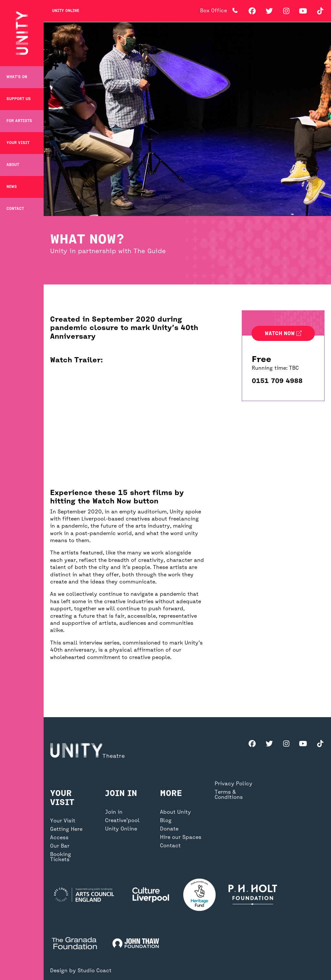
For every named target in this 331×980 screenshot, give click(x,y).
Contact (15, 209)
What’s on (17, 77)
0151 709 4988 (277, 381)
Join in (114, 812)
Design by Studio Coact (81, 971)
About (13, 165)
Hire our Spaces (181, 838)
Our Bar (60, 846)
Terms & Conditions (229, 795)
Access (59, 838)
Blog (166, 821)
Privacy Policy (234, 784)
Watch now (283, 334)
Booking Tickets (61, 857)
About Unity (176, 812)
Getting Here (66, 830)
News (12, 187)
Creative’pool (122, 821)
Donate (169, 829)
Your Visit (18, 143)
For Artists (19, 121)
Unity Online (66, 11)
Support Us (19, 99)
